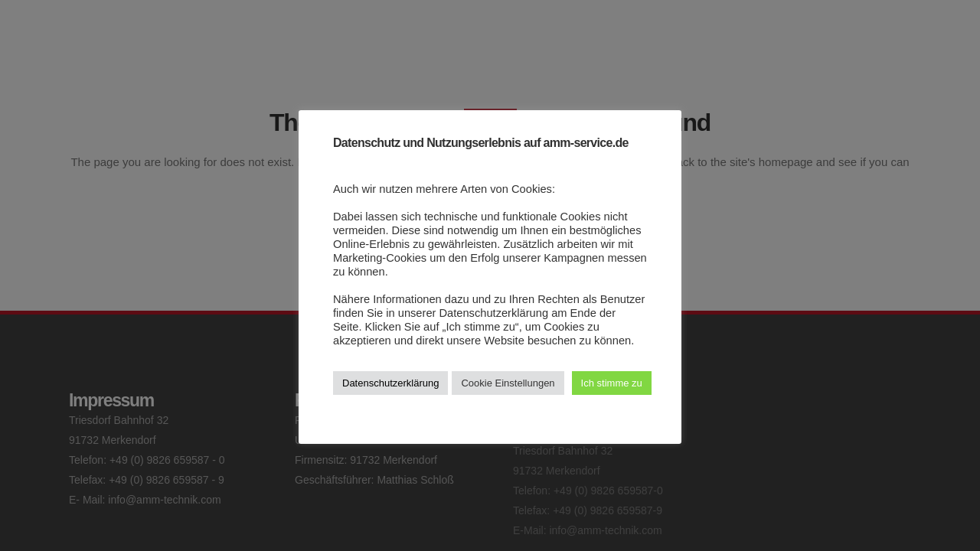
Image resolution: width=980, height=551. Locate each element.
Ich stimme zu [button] (612, 383)
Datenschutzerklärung (390, 383)
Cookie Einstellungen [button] (508, 383)
